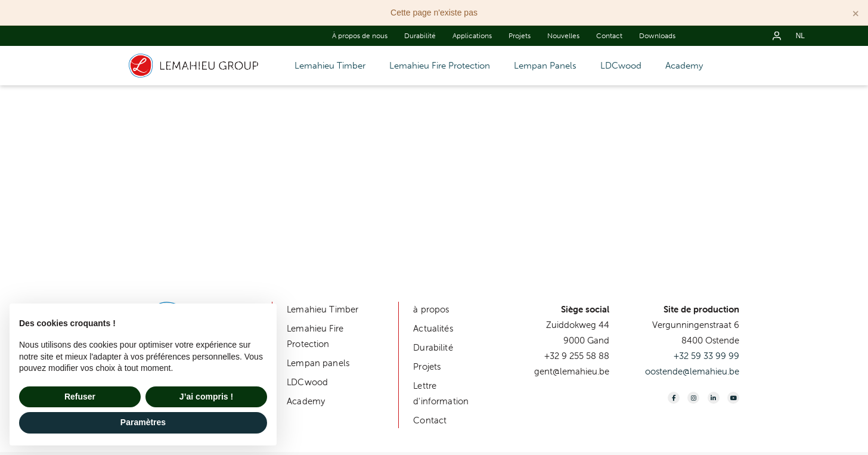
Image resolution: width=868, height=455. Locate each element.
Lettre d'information (441, 393)
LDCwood (621, 66)
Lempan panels (318, 363)
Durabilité (420, 36)
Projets (520, 36)
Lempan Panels (545, 66)
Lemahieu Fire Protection (440, 66)
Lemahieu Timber (330, 66)
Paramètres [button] (143, 422)
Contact (609, 36)
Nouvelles (563, 36)
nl (800, 36)
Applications (472, 36)
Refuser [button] (80, 397)
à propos (431, 309)
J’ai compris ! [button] (206, 397)
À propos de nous (360, 36)
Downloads (657, 36)
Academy (684, 66)
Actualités (433, 328)
